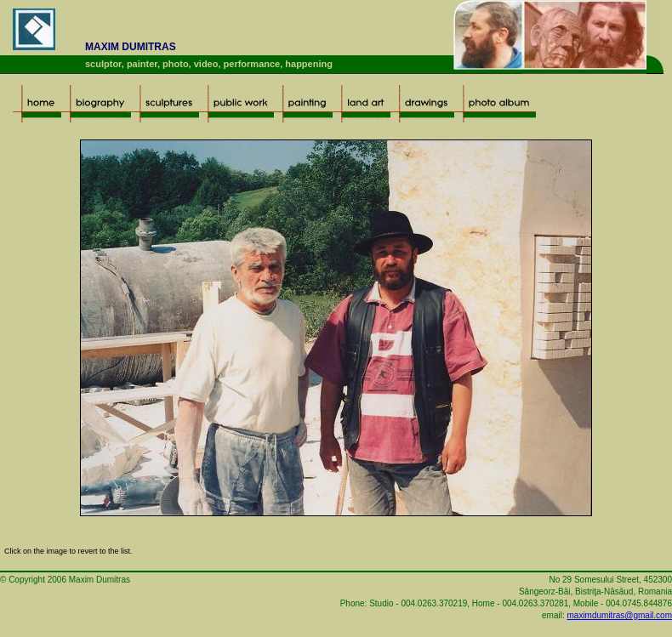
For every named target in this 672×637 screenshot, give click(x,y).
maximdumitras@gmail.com (619, 615)
